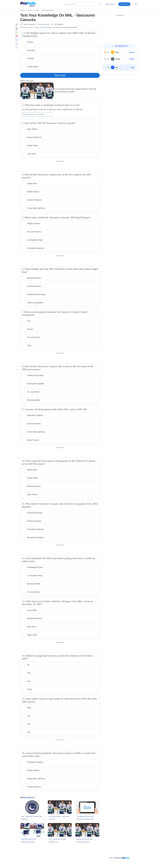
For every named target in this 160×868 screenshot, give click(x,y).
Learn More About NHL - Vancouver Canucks (29, 840)
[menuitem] (110, 5)
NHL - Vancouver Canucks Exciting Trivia (57, 840)
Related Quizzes (27, 797)
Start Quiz (60, 75)
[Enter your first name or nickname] (37, 115)
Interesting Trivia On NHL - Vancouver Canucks (85, 840)
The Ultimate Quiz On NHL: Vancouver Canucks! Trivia (85, 818)
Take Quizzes (110, 4)
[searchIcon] (100, 4)
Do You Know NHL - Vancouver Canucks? (59, 818)
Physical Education (44, 24)
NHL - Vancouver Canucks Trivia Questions (32, 818)
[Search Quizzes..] (83, 4)
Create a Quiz (124, 4)
